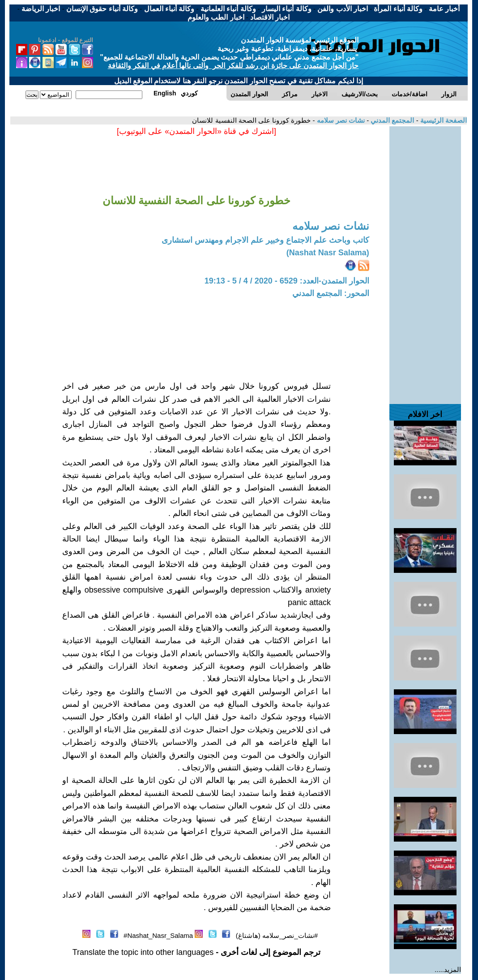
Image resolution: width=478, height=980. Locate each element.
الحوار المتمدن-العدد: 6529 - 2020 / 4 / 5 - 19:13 (287, 281)
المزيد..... (448, 969)
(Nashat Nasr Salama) (328, 253)
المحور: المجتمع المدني (331, 293)
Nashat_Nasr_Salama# (158, 935)
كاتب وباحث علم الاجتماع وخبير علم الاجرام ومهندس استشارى (265, 240)
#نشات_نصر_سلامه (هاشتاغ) (277, 935)
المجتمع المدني (391, 120)
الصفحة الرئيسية (443, 120)
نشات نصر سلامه (340, 120)
